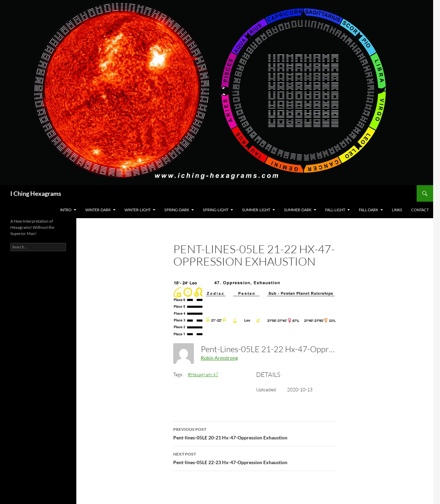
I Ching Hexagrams (36, 193)
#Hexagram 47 (203, 374)
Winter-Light (137, 210)
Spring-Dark (177, 210)
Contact (420, 210)
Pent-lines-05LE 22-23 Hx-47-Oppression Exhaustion (255, 458)
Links (397, 210)
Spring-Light (216, 210)
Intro (66, 210)
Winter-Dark (98, 210)
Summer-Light (256, 210)
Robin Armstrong (219, 358)
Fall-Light (335, 210)
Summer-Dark (298, 210)
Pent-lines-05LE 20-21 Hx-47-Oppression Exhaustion (255, 433)
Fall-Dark (368, 210)
